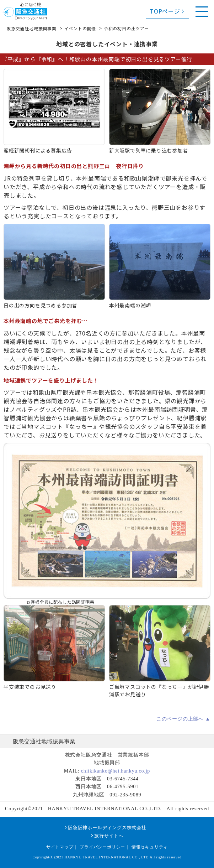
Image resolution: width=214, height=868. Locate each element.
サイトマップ (60, 847)
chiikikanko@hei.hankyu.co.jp (116, 771)
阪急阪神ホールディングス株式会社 (107, 828)
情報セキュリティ (150, 847)
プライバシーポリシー (102, 847)
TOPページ (165, 11)
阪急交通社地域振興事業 (44, 741)
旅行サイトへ (109, 836)
